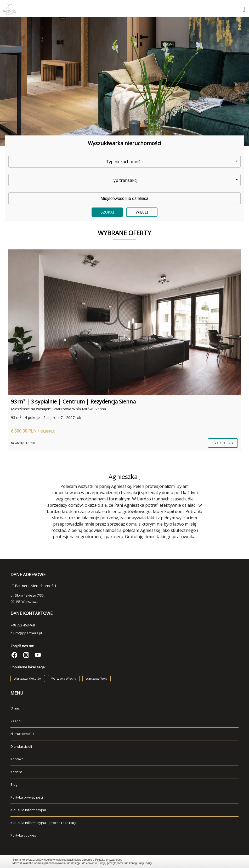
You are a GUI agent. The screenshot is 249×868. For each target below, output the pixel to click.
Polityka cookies (23, 835)
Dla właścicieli (21, 746)
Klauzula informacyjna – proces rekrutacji (43, 823)
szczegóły (223, 443)
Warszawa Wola (97, 678)
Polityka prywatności (27, 797)
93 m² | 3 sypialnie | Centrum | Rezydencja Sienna (73, 402)
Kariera (16, 772)
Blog (14, 784)
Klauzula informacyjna (28, 810)
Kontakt (17, 759)
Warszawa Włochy (64, 678)
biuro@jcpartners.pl (26, 633)
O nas (15, 708)
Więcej (142, 212)
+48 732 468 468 (23, 625)
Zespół (16, 721)
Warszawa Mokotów (28, 678)
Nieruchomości (22, 734)
